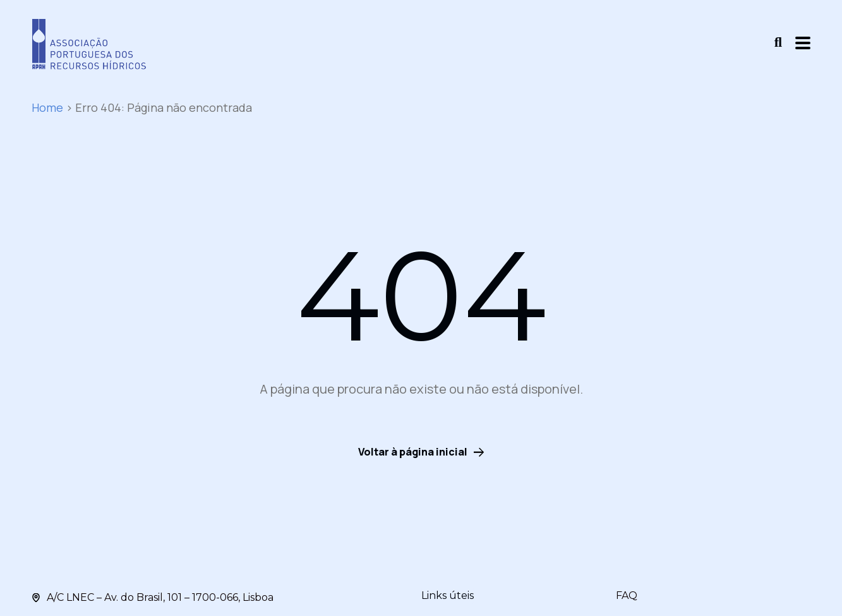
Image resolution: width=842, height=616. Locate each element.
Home (47, 107)
